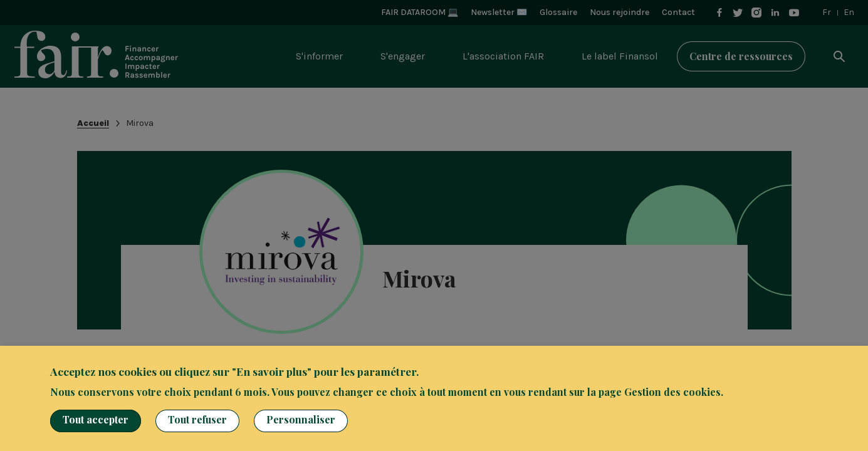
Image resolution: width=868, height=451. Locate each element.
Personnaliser (301, 419)
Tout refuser (197, 419)
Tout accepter (96, 419)
